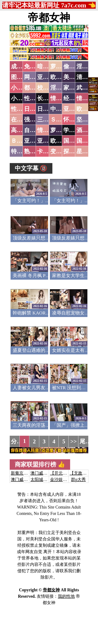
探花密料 (75, 151)
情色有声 (49, 130)
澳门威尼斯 (41, 473)
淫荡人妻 (62, 88)
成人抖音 (22, 66)
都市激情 (35, 88)
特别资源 (22, 151)
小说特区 (22, 88)
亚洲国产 (75, 109)
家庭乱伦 (75, 88)
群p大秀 (78, 479)
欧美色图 (62, 77)
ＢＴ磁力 (22, 141)
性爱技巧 (35, 98)
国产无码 (75, 141)
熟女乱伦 (35, 151)
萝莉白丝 (62, 130)
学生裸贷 (75, 130)
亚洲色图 (49, 77)
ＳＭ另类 (62, 120)
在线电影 (22, 120)
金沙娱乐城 (61, 479)
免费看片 (35, 66)
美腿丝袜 (75, 77)
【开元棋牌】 (63, 473)
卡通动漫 (49, 151)
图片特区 (22, 77)
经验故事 (75, 98)
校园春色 (49, 88)
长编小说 (49, 98)
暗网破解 (49, 66)
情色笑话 (62, 98)
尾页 (85, 441)
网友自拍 (35, 77)
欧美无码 (62, 141)
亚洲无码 (35, 141)
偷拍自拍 (75, 66)
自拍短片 (35, 130)
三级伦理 (49, 120)
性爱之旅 (22, 109)
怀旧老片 (75, 120)
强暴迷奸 (35, 120)
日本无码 (35, 109)
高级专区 (22, 130)
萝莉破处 (62, 66)
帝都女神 (49, 18)
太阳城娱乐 (41, 479)
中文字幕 (62, 109)
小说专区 (22, 98)
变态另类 (62, 151)
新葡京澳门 (21, 473)
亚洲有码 (49, 141)
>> (74, 441)
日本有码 (49, 109)
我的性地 (66, 596)
